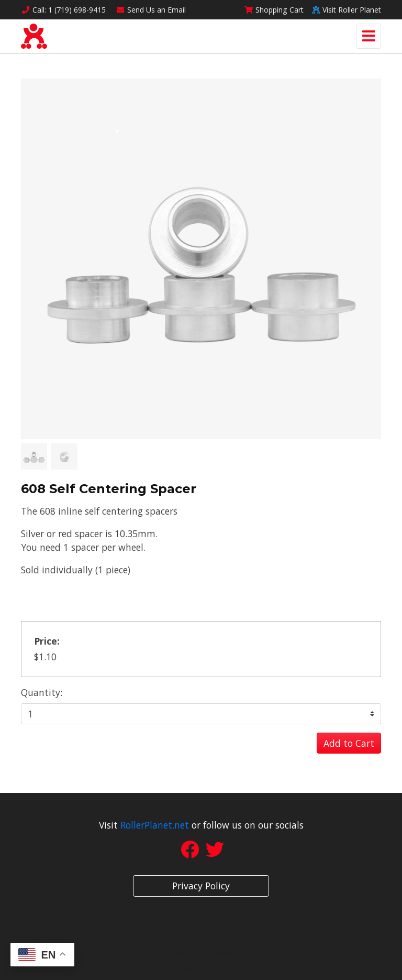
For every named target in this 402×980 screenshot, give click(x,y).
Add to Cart (349, 743)
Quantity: (42, 692)
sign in (262, 968)
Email (151, 10)
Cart (274, 10)
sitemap (143, 968)
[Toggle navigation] (368, 36)
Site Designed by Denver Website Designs (201, 938)
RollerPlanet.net (155, 825)
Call (63, 10)
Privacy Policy (201, 886)
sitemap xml (186, 968)
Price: (47, 641)
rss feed (229, 968)
